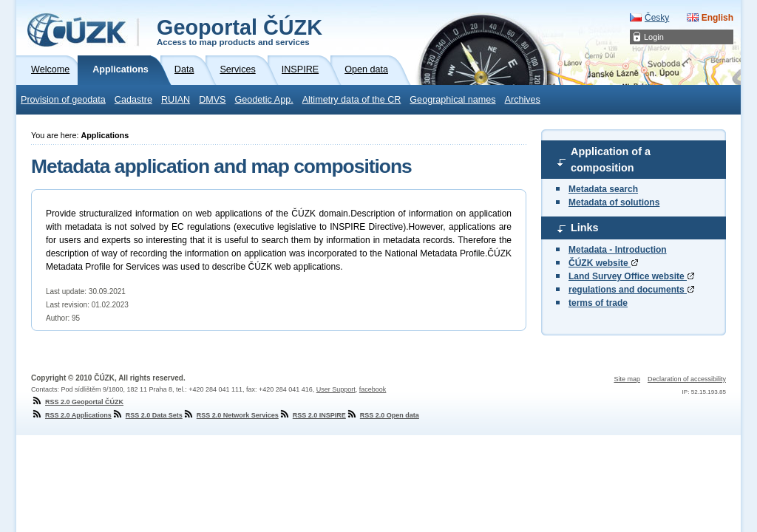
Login (654, 37)
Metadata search (603, 189)
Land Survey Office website (631, 276)
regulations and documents (631, 290)
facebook (373, 389)
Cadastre (133, 100)
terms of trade (598, 303)
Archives (523, 100)
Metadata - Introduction (618, 250)
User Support (336, 389)
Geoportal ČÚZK (240, 31)
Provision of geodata (63, 100)
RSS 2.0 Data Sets (147, 415)
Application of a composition (611, 160)
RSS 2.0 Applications (71, 415)
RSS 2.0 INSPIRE (312, 415)
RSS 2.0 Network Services (231, 415)
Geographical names (452, 100)
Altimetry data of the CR (352, 100)
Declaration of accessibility (687, 379)
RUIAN (176, 100)
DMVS (212, 100)
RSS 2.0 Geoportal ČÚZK (77, 402)
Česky (657, 18)
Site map (627, 379)
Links (585, 228)
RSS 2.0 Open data (383, 415)
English (717, 18)
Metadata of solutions (614, 202)
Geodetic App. (264, 100)
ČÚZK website (603, 263)
